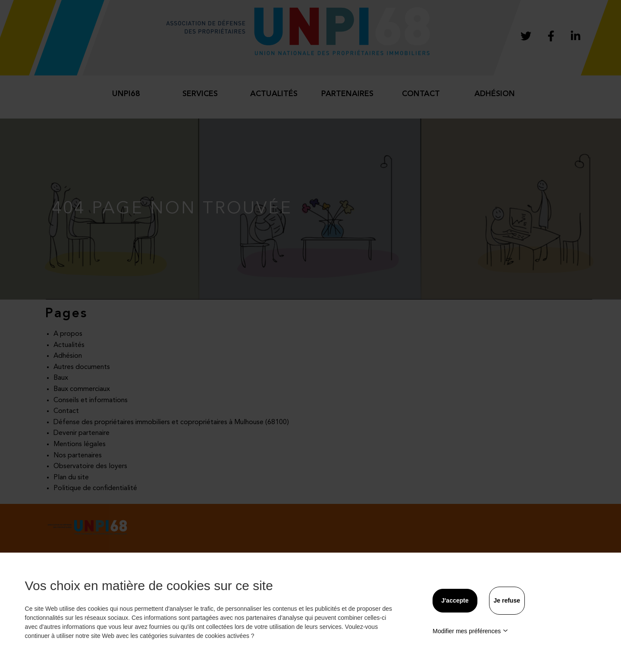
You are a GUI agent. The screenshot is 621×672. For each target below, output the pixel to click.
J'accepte (455, 600)
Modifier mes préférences (470, 631)
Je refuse (507, 600)
